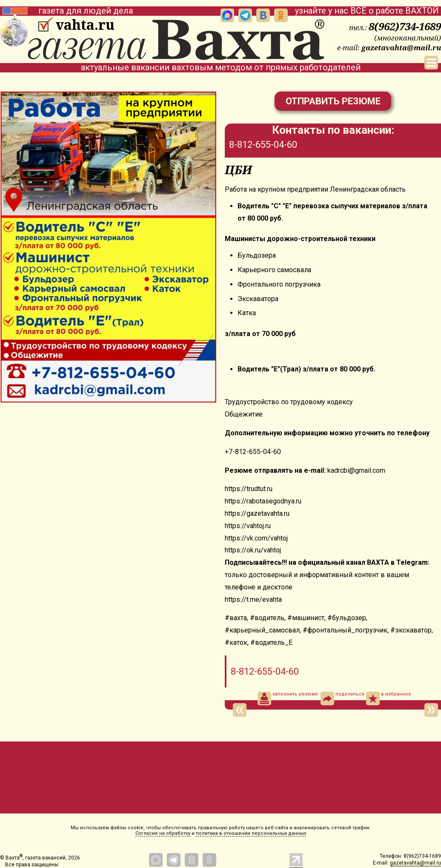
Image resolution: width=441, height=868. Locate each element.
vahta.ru (85, 25)
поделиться (342, 698)
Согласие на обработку (163, 833)
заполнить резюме (288, 698)
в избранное (389, 698)
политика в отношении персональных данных (251, 833)
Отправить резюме (333, 101)
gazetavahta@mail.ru (401, 47)
